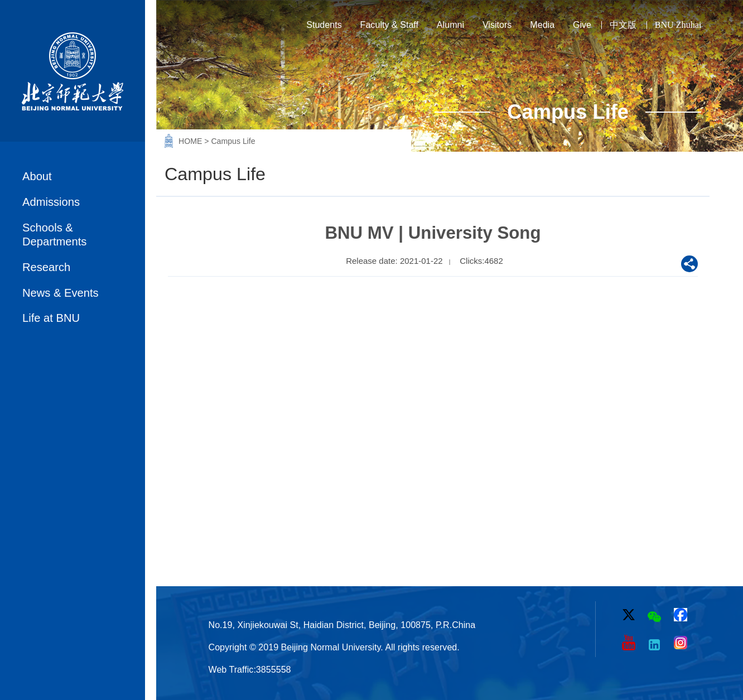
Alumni (450, 25)
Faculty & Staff (389, 25)
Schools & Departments (54, 235)
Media (542, 25)
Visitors (497, 25)
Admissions (51, 202)
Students (324, 25)
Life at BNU (51, 318)
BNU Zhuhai (678, 25)
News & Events (61, 293)
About (37, 176)
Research (46, 267)
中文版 (623, 25)
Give (582, 25)
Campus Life (233, 141)
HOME (191, 141)
